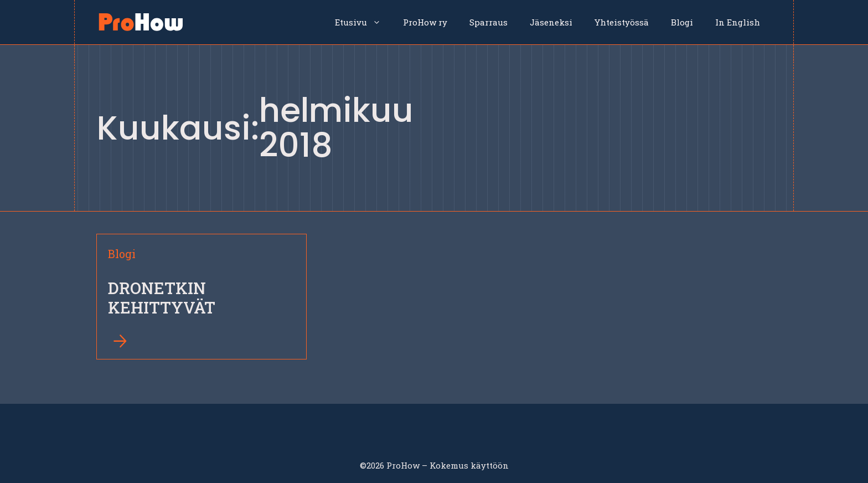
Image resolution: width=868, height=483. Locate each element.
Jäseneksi (551, 22)
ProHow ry (425, 22)
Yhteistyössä (622, 22)
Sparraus (489, 22)
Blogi (682, 22)
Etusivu (363, 22)
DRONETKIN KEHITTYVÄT (162, 298)
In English (738, 22)
